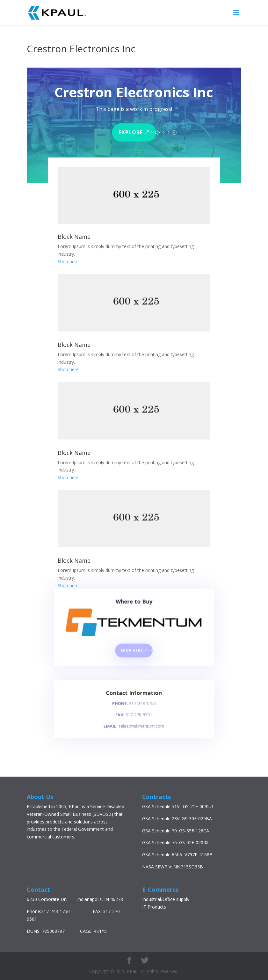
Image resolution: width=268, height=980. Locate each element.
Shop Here (132, 652)
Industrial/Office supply (166, 899)
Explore (131, 131)
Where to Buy (134, 609)
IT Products (154, 907)
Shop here (68, 262)
